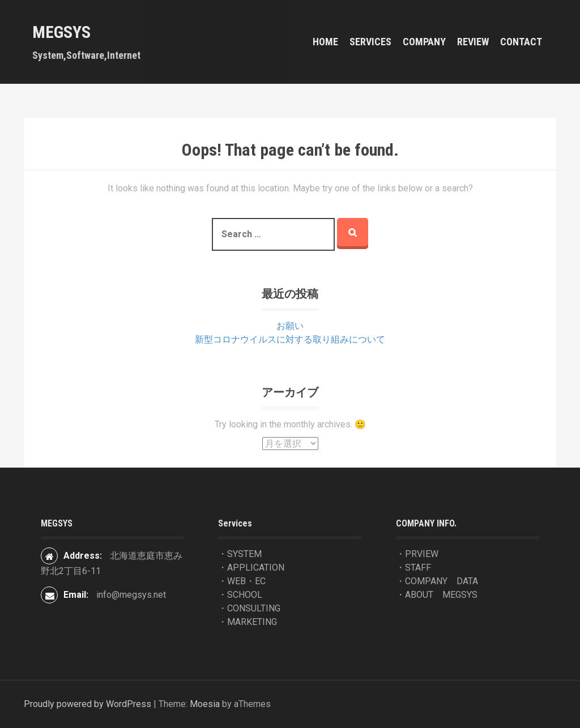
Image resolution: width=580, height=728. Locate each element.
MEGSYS (61, 32)
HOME (325, 42)
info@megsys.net (131, 595)
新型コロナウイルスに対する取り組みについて (290, 339)
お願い (290, 326)
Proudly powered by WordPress (88, 704)
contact (521, 42)
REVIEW (473, 42)
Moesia (205, 704)
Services (370, 42)
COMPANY (424, 42)
